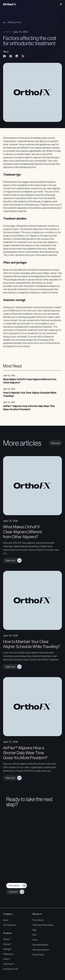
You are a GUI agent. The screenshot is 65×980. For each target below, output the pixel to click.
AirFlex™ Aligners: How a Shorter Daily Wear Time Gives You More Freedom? (25, 753)
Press (35, 940)
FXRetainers (8, 954)
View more (55, 443)
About (6, 920)
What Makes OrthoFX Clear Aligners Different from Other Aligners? (23, 532)
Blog (34, 930)
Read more (10, 560)
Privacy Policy (38, 955)
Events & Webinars (40, 945)
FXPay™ (7, 959)
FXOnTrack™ (9, 964)
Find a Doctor (38, 920)
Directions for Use (11, 969)
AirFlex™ (7, 939)
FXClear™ (7, 944)
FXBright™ (8, 949)
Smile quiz (13, 892)
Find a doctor (14, 886)
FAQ (34, 935)
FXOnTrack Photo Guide (43, 925)
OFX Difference (10, 925)
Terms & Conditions (41, 950)
